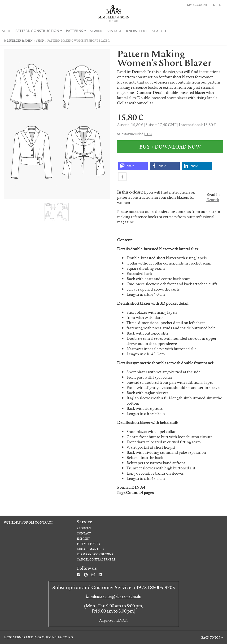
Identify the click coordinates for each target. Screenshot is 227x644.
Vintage (115, 31)
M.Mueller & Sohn (18, 41)
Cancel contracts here (96, 559)
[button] (133, 166)
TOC (149, 134)
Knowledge (137, 31)
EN (213, 5)
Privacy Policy (89, 544)
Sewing (97, 31)
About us (84, 528)
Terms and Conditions (95, 554)
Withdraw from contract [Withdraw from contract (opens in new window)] (28, 522)
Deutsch (213, 200)
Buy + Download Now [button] (170, 147)
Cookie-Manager (91, 549)
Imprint (83, 539)
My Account (197, 5)
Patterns (74, 31)
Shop (7, 31)
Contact (84, 533)
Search (159, 31)
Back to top (211, 637)
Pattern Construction (37, 31)
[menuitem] (7, 31)
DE (221, 5)
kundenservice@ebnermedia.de (113, 596)
